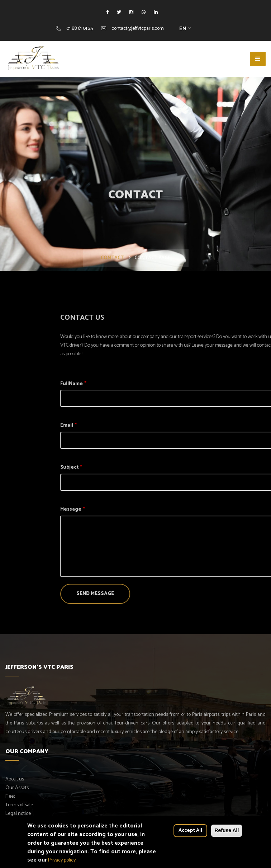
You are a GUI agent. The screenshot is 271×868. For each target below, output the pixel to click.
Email (121, 425)
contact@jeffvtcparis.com (138, 29)
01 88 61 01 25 (80, 29)
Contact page (153, 274)
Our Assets (17, 788)
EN (183, 28)
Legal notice (18, 814)
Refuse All (227, 833)
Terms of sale (19, 805)
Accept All (190, 833)
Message (125, 509)
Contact (112, 274)
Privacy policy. (62, 863)
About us (15, 779)
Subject (124, 467)
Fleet (10, 796)
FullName (126, 384)
